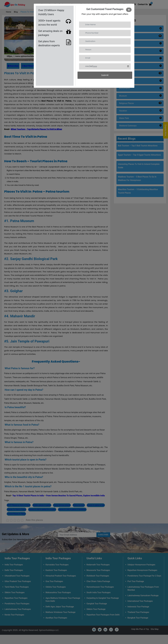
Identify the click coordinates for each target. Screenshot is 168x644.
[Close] (129, 10)
